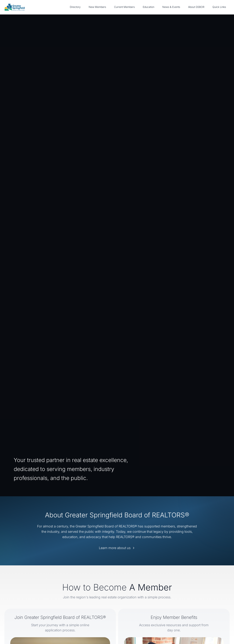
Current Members (124, 7)
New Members (97, 7)
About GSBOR (196, 7)
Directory (75, 7)
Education (149, 7)
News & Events (171, 7)
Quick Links (219, 7)
